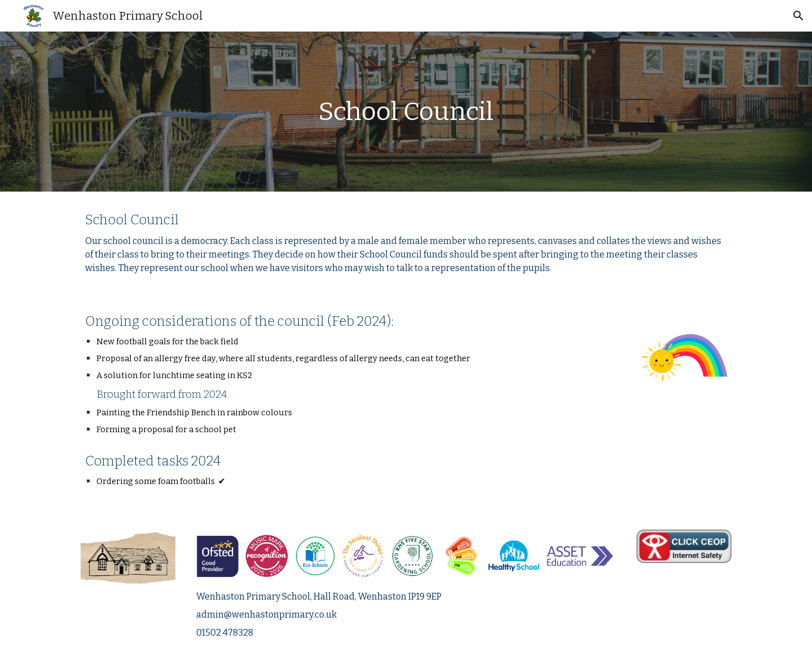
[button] (798, 16)
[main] (406, 112)
